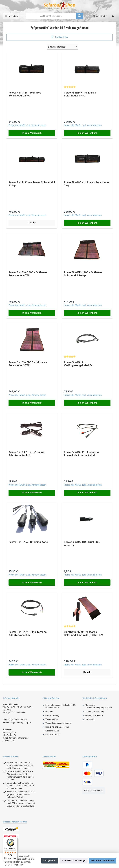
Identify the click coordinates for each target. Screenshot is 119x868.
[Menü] (11, 16)
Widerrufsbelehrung (94, 716)
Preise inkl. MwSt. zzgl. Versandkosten (27, 125)
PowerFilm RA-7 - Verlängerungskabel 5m (79, 364)
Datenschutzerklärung (95, 712)
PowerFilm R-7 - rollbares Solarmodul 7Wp (87, 184)
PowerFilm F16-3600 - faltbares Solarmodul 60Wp (28, 274)
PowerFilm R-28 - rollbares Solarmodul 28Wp (25, 94)
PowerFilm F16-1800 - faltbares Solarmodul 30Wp (28, 364)
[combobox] (51, 16)
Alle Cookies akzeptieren (103, 861)
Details (32, 223)
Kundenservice (52, 731)
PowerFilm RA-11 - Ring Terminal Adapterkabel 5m (28, 634)
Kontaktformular (53, 735)
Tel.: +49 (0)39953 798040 (15, 720)
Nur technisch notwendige (74, 861)
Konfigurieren (50, 861)
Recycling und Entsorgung (57, 727)
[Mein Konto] (99, 16)
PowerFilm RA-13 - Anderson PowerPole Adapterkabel (81, 454)
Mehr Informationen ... (15, 865)
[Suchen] (79, 16)
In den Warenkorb (32, 133)
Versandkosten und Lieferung (58, 723)
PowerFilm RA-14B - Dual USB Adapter (82, 544)
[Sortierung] (63, 47)
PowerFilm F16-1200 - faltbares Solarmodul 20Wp (83, 274)
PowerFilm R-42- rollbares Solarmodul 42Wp (32, 184)
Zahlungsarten (52, 720)
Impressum (90, 720)
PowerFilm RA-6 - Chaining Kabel (29, 542)
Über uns (49, 712)
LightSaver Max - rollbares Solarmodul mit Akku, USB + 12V (84, 634)
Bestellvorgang (52, 716)
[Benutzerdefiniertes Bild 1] (11, 829)
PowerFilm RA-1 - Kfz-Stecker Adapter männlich (27, 454)
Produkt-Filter (60, 37)
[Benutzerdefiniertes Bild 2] (11, 837)
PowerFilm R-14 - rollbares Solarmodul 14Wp (80, 94)
